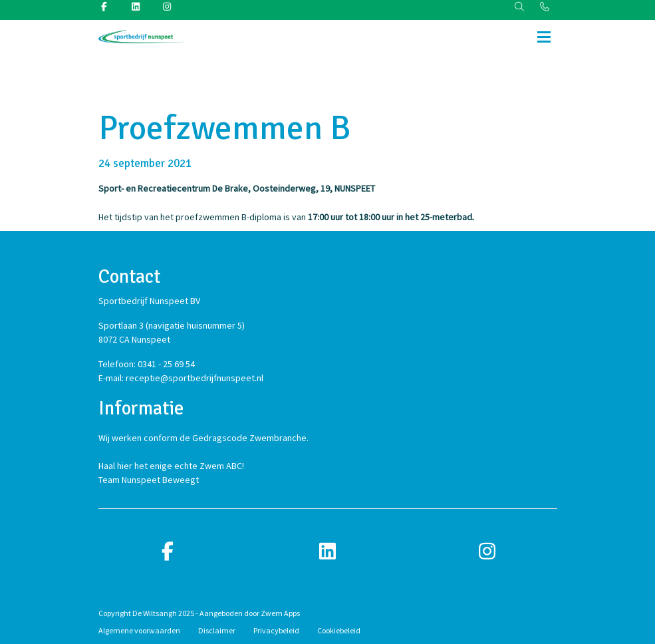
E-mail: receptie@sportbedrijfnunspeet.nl (181, 378)
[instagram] (487, 552)
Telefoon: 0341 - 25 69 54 (147, 364)
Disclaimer (217, 630)
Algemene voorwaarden (139, 630)
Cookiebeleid (339, 630)
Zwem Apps (280, 613)
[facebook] (168, 552)
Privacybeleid (276, 630)
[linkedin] (328, 552)
